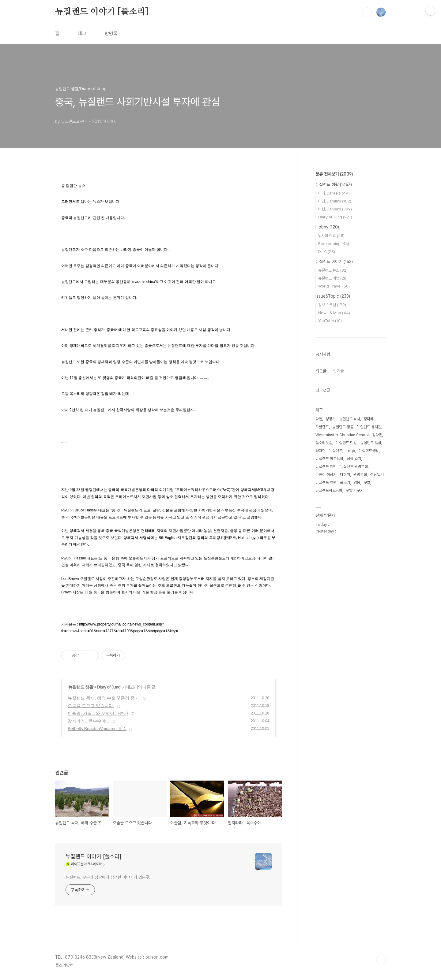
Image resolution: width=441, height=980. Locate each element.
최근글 (321, 371)
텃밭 (367, 483)
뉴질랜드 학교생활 (329, 459)
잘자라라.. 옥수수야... (88, 721)
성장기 (331, 419)
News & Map (334, 313)
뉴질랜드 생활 (81, 687)
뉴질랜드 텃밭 (346, 443)
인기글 (338, 371)
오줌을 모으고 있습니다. (91, 706)
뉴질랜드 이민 (326, 467)
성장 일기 (354, 459)
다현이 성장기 (326, 475)
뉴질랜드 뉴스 (333, 270)
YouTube (330, 321)
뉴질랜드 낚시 (350, 419)
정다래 (369, 419)
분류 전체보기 (334, 174)
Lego (351, 451)
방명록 (111, 33)
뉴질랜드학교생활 (329, 490)
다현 (319, 419)
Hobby (327, 227)
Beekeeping (334, 244)
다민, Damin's (335, 201)
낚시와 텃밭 (331, 236)
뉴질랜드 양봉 (343, 427)
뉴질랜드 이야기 (334, 262)
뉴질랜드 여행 (333, 278)
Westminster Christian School (342, 435)
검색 (367, 12)
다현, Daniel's (335, 209)
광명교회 (360, 475)
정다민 (377, 435)
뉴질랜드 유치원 (369, 427)
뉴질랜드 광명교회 (354, 467)
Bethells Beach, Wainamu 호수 (97, 729)
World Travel (334, 286)
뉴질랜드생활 (369, 451)
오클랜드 (322, 427)
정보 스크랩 (332, 305)
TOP (381, 960)
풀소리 (345, 483)
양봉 (357, 483)
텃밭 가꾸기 (355, 490)
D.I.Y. (327, 252)
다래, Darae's (334, 193)
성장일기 (377, 475)
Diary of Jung (109, 687)
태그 (82, 33)
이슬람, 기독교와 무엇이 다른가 (98, 713)
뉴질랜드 (336, 451)
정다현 (320, 451)
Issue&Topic (333, 296)
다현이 (345, 475)
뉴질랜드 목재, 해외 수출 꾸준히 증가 (104, 698)
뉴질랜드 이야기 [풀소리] (102, 12)
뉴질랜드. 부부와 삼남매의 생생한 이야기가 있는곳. (108, 877)
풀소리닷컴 (324, 443)
